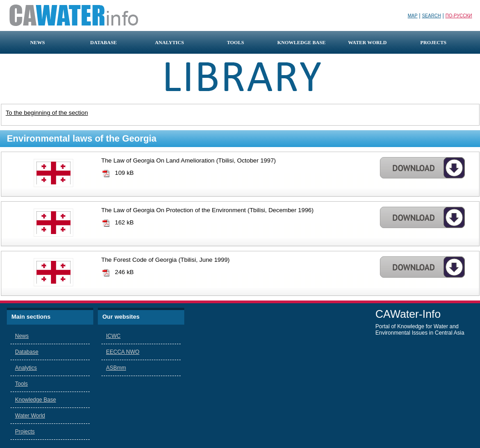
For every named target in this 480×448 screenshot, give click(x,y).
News (22, 336)
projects (433, 42)
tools (236, 42)
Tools (21, 384)
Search (431, 16)
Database (27, 352)
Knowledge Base (35, 400)
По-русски (459, 16)
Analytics (26, 368)
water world (367, 42)
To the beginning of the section (47, 113)
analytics (170, 42)
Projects (25, 432)
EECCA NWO (123, 352)
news (37, 42)
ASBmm (116, 368)
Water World (30, 416)
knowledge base (301, 42)
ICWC (113, 336)
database (103, 42)
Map (413, 16)
